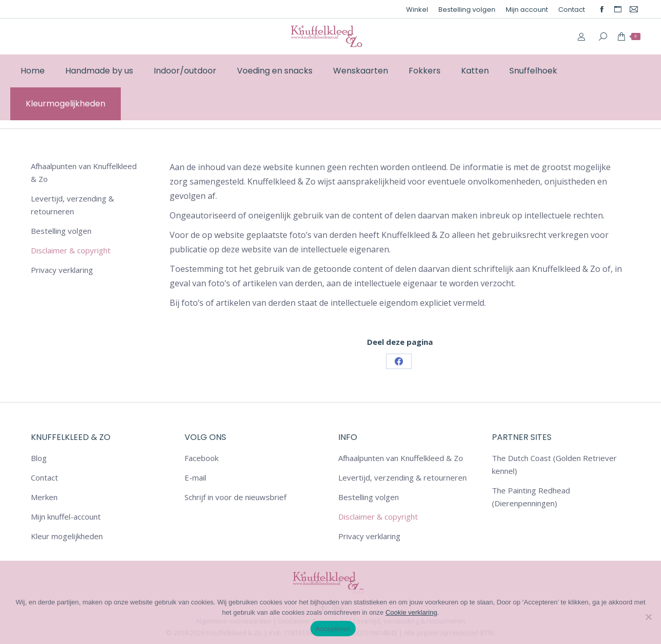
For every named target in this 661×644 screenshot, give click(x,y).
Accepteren (333, 629)
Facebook (201, 458)
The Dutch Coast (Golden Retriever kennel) (554, 464)
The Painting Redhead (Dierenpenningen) (531, 497)
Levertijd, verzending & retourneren (72, 205)
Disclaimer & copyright (71, 250)
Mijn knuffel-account (66, 517)
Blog (39, 458)
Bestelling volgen (61, 231)
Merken (44, 497)
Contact (44, 477)
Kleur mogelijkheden (67, 536)
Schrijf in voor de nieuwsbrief (235, 497)
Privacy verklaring (62, 270)
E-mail (195, 477)
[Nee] (648, 617)
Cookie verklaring (411, 612)
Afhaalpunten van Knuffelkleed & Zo (84, 172)
